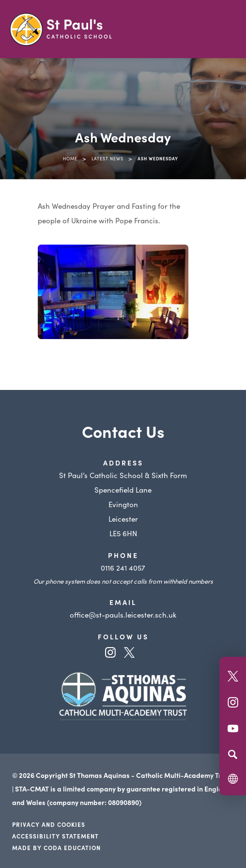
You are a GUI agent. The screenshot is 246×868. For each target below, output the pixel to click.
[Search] (233, 754)
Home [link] (70, 158)
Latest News (108, 158)
